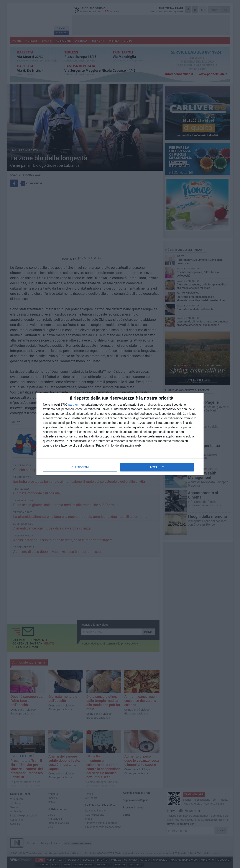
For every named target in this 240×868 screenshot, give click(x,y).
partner (73, 405)
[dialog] (120, 434)
